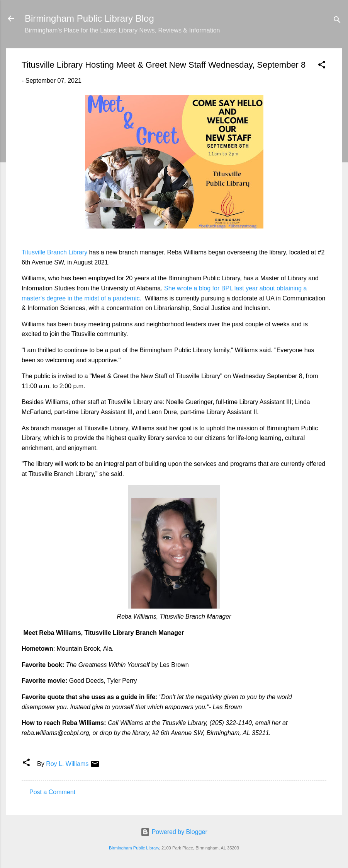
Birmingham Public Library (134, 848)
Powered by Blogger (174, 832)
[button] (322, 66)
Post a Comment (52, 792)
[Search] (337, 21)
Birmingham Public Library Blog (89, 18)
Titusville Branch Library (54, 252)
